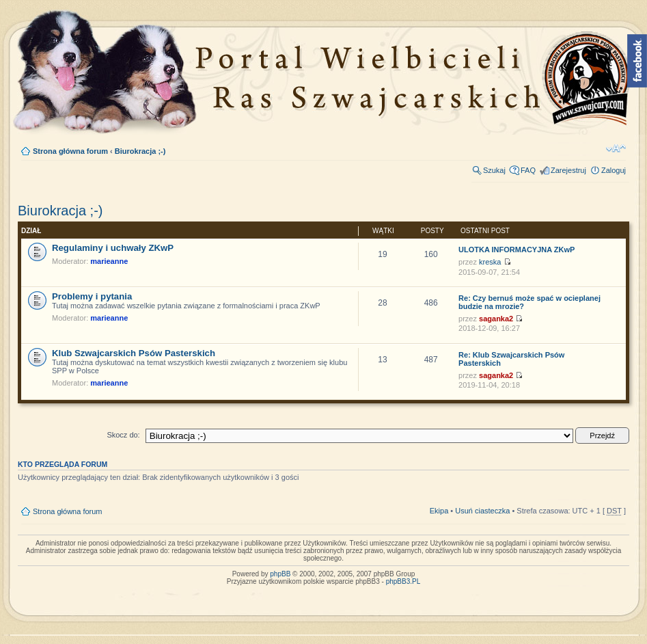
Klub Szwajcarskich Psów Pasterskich (134, 353)
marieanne (109, 261)
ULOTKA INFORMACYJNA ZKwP (517, 250)
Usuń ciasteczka (482, 511)
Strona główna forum (70, 151)
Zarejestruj (568, 170)
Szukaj (494, 170)
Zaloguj (614, 170)
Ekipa (439, 511)
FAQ (528, 170)
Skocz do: (123, 435)
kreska (490, 262)
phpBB (280, 574)
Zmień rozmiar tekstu (616, 148)
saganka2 (496, 319)
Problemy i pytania (92, 296)
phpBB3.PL (403, 581)
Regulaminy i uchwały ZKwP (113, 248)
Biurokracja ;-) (140, 151)
